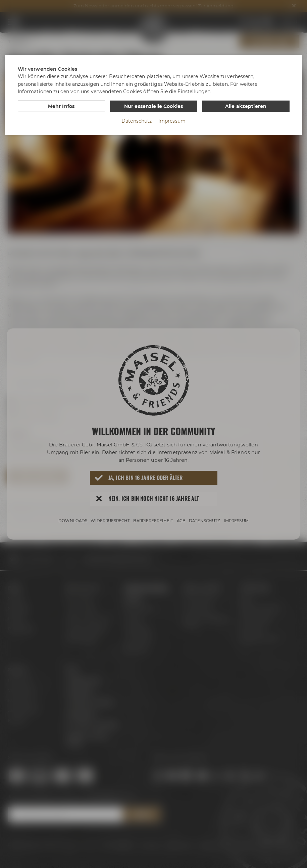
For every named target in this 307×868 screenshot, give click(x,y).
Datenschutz (137, 121)
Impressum (172, 121)
